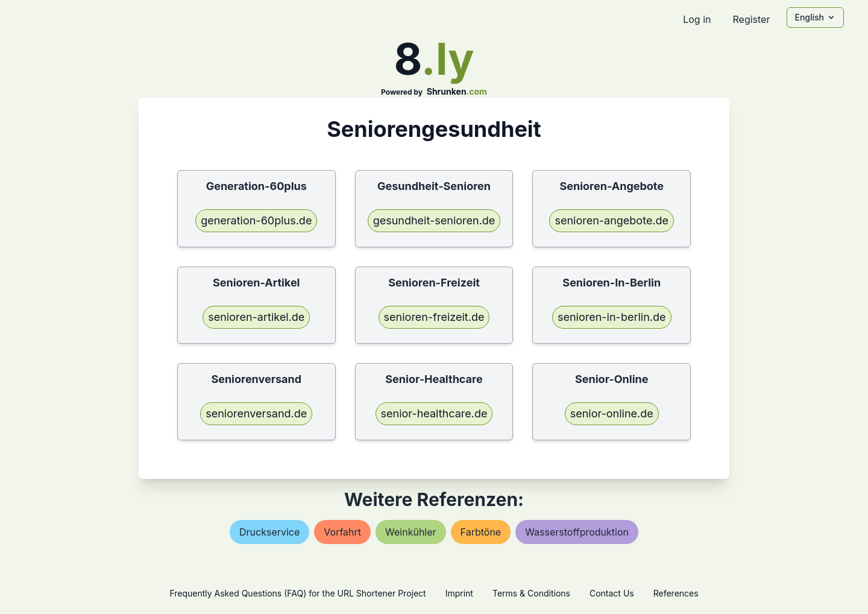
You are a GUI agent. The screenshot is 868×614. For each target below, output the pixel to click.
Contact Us (612, 593)
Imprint (459, 593)
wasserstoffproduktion (577, 532)
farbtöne (481, 532)
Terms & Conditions (531, 593)
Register (751, 19)
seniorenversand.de (256, 413)
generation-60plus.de (256, 220)
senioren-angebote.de (612, 220)
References (676, 593)
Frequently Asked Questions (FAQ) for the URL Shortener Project (297, 593)
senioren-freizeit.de (434, 317)
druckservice (269, 532)
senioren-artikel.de (256, 317)
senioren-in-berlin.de (612, 317)
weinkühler (411, 532)
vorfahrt (342, 532)
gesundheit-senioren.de (434, 220)
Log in (697, 19)
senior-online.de (612, 413)
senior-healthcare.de (434, 413)
